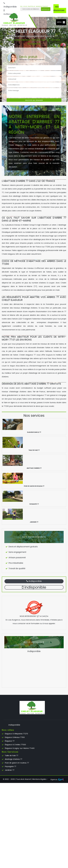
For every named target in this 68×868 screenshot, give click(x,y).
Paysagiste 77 (10, 767)
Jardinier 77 (10, 770)
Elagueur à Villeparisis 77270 (16, 734)
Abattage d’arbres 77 (14, 759)
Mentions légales (39, 779)
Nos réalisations (59, 9)
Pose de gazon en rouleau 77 (17, 763)
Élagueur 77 (10, 741)
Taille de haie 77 (12, 756)
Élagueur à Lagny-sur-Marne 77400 (20, 748)
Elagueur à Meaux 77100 (15, 737)
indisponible (34, 581)
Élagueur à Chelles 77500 (15, 745)
